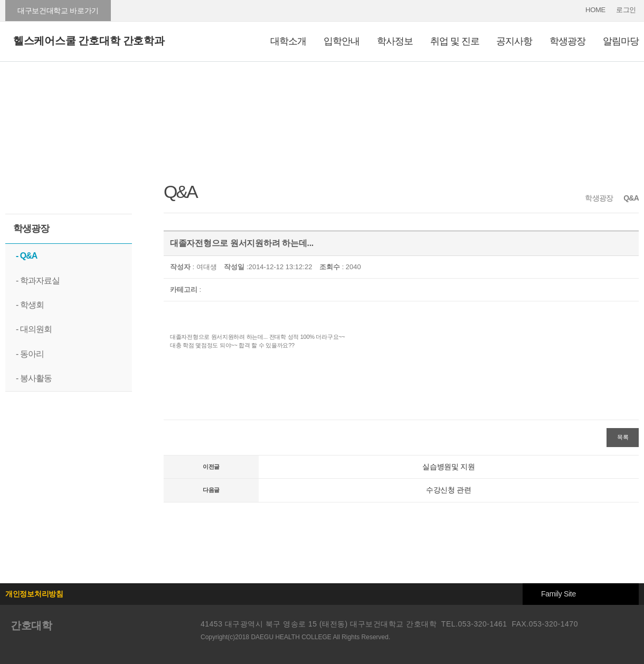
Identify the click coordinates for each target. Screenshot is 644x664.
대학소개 (288, 41)
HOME (595, 10)
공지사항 (514, 41)
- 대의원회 (34, 329)
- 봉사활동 (34, 378)
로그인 (626, 10)
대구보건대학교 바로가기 (58, 11)
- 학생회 (30, 305)
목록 (623, 437)
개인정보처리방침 (34, 594)
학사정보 (395, 41)
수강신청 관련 (449, 490)
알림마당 (621, 41)
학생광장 (567, 41)
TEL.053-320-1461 (474, 624)
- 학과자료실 (38, 281)
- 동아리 (30, 354)
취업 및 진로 (455, 41)
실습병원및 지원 (449, 467)
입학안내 (342, 41)
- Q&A (26, 256)
